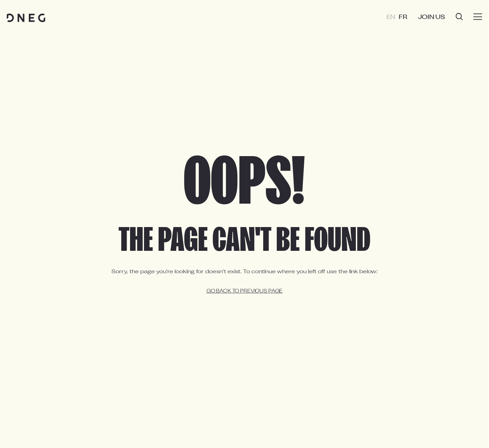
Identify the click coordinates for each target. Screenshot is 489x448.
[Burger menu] (478, 17)
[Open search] (459, 17)
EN (391, 17)
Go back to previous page (245, 291)
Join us (432, 17)
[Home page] (26, 18)
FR (403, 17)
